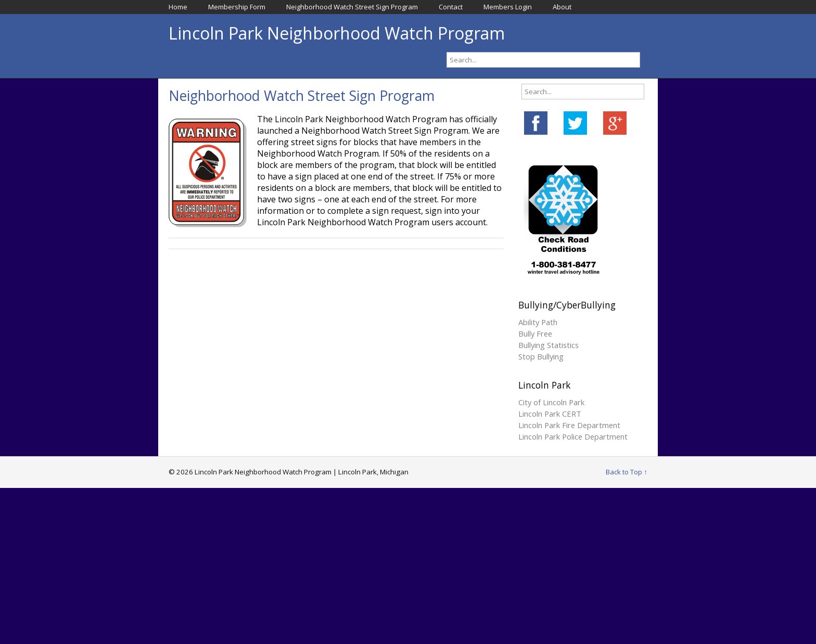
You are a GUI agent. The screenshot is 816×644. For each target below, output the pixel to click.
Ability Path (538, 322)
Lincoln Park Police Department (573, 436)
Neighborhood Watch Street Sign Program (352, 7)
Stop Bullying (541, 356)
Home (178, 7)
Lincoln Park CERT (550, 414)
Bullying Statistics (549, 345)
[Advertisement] (408, 566)
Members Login (508, 7)
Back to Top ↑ (627, 472)
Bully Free (535, 333)
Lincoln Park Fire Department (569, 425)
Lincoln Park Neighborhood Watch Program (337, 33)
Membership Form (237, 7)
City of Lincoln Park (551, 402)
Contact (451, 7)
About (562, 7)
